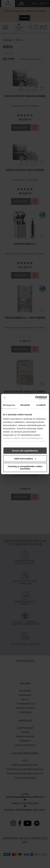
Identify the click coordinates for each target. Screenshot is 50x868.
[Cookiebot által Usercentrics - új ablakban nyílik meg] (36, 398)
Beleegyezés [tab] (9, 405)
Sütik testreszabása (25, 458)
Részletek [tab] (25, 405)
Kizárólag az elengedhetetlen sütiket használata (25, 468)
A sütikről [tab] (41, 405)
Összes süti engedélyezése (25, 451)
